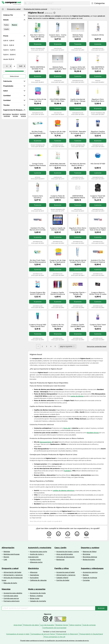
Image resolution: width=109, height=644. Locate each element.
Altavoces (34, 572)
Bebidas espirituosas (12, 554)
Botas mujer (35, 598)
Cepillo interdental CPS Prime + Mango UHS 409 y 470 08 (78, 100)
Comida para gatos (11, 596)
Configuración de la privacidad (55, 628)
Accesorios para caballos (13, 593)
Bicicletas (86, 554)
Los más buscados (47, 625)
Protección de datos (31, 625)
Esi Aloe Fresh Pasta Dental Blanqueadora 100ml (38, 261)
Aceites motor (35, 560)
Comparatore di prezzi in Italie (18, 634)
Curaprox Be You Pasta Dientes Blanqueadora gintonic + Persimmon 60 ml (58, 326)
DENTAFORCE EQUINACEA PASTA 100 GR (78, 197)
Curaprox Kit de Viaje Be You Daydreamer (58, 261)
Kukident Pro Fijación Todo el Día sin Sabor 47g (98, 229)
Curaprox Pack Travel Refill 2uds (98, 326)
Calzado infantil (62, 578)
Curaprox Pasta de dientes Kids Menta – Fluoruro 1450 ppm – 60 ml (58, 197)
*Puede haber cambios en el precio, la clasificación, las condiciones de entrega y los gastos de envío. (55, 641)
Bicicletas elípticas (90, 557)
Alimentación (8, 548)
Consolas (86, 580)
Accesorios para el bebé (66, 572)
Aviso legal (18, 625)
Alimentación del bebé (12, 572)
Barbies (86, 575)
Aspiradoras (34, 575)
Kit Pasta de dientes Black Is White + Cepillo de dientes (78, 165)
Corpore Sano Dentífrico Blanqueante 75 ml (38, 197)
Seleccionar (14, 76)
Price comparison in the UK (55, 637)
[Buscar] (25, 3)
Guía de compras (89, 625)
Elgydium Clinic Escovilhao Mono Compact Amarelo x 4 (98, 100)
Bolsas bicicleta (89, 560)
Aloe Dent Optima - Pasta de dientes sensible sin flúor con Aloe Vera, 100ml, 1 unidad (38, 36)
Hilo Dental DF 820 (98, 164)
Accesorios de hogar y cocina (68, 552)
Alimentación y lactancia (13, 575)
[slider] (4, 71)
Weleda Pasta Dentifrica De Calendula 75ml (78, 36)
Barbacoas (60, 560)
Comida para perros (11, 598)
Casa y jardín (60, 548)
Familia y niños (62, 568)
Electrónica (33, 568)
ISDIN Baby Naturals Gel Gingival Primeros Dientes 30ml (58, 165)
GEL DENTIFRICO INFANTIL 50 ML (98, 68)
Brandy (6, 557)
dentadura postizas (7, 115)
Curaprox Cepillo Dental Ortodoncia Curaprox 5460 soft (58, 293)
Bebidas (7, 552)
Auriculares (34, 578)
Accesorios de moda (38, 593)
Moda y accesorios (37, 589)
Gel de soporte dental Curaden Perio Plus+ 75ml (78, 261)
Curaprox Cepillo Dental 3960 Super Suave (78, 326)
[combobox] (59, 3)
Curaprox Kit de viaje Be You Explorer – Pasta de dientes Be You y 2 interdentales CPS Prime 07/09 (58, 132)
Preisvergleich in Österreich (67, 634)
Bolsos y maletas (36, 596)
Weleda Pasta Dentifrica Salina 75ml (58, 68)
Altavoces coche (36, 562)
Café (5, 560)
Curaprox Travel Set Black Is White (98, 197)
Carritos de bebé (63, 580)
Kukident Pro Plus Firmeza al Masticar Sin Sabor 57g (98, 261)
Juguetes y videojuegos (92, 568)
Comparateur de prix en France (43, 634)
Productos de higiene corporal (35, 9)
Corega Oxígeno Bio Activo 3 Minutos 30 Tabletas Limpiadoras (38, 293)
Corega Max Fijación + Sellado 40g (78, 293)
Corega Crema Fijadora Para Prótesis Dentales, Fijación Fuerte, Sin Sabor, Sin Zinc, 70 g (38, 165)
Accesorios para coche (39, 552)
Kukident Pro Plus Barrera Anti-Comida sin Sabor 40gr (38, 229)
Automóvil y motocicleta (40, 548)
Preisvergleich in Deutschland (91, 634)
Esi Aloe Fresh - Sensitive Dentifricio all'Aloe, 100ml (38, 132)
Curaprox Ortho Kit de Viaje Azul (38, 100)
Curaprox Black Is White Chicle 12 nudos (98, 293)
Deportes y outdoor (90, 548)
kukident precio (23, 115)
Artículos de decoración (65, 557)
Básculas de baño (10, 583)
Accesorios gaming (90, 572)
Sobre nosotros (75, 625)
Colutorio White (98, 35)
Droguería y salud (14, 9)
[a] (21, 66)
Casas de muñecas (90, 578)
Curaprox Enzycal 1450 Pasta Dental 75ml (38, 326)
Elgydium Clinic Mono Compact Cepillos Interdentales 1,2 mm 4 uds (78, 229)
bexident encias (15, 115)
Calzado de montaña (38, 601)
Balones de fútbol (90, 552)
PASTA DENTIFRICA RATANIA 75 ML (38, 68)
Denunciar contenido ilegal (97, 346)
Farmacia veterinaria (11, 601)
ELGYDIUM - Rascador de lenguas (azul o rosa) (78, 132)
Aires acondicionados (65, 554)
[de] (7, 66)
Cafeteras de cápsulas (38, 580)
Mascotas (6, 589)
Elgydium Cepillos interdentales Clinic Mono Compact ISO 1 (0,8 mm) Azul (98, 132)
